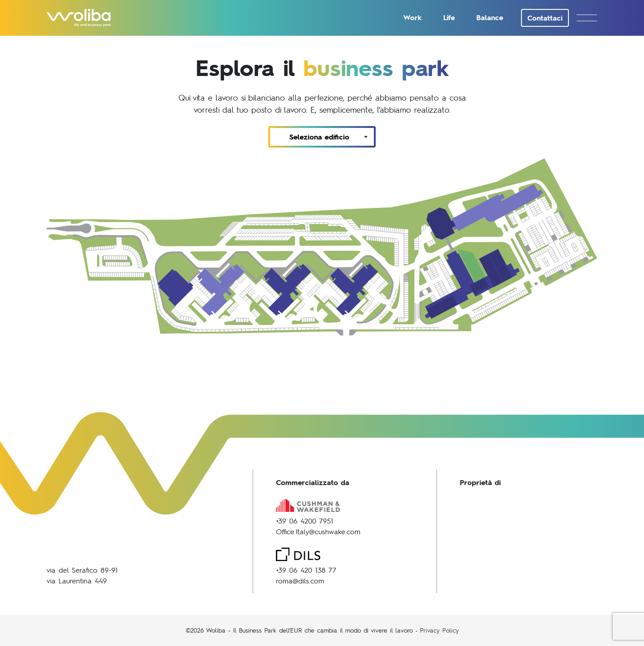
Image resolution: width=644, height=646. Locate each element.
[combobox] (322, 137)
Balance (490, 17)
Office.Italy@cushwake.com (318, 531)
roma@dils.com (300, 581)
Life (449, 17)
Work (413, 17)
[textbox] (322, 137)
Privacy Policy (439, 630)
